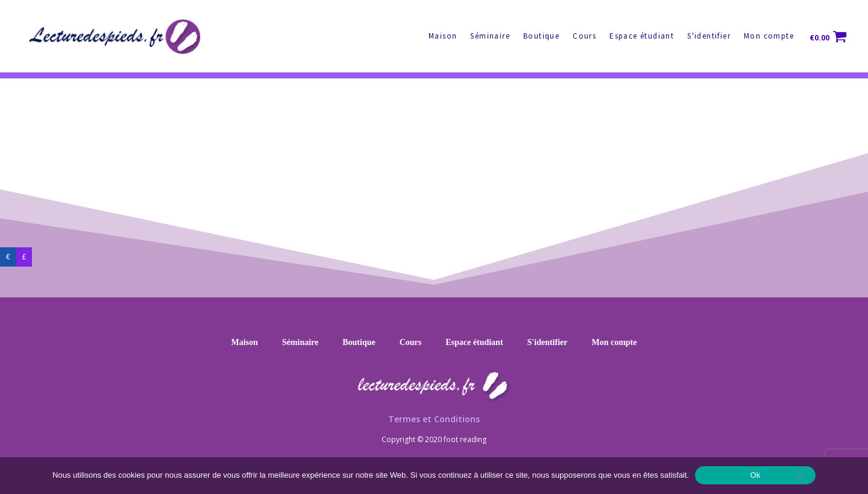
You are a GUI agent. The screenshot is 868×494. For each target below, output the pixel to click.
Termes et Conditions (434, 419)
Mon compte (769, 36)
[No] (799, 475)
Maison (443, 36)
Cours (584, 36)
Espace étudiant (642, 36)
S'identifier (709, 36)
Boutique (541, 36)
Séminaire (490, 36)
